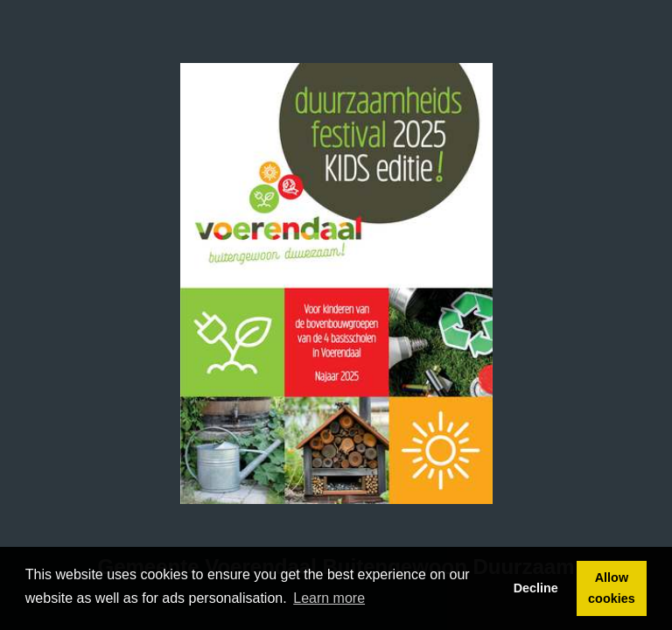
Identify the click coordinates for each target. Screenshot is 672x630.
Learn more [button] (329, 598)
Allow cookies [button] (612, 588)
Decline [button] (536, 588)
